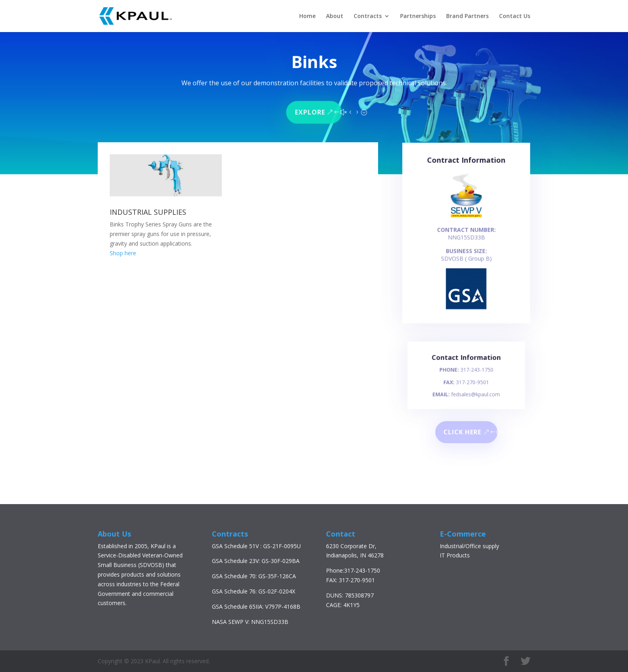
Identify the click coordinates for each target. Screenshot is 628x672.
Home (307, 16)
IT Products (455, 555)
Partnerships (418, 16)
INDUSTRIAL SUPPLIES (148, 212)
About (335, 16)
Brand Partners (467, 16)
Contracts (368, 16)
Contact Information (466, 361)
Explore (310, 111)
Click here (462, 432)
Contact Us (515, 16)
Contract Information (466, 166)
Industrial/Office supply (469, 546)
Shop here (123, 253)
